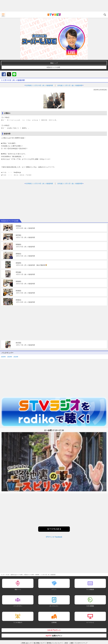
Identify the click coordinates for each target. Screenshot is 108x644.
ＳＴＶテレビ (90, 622)
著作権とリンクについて (54, 643)
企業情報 (54, 622)
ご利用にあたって (26, 643)
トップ (3, 575)
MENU (3, 15)
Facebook (4, 74)
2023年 (16, 357)
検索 (105, 15)
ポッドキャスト (54, 606)
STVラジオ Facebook (54, 537)
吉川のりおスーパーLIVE (17, 575)
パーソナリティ (18, 606)
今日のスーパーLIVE (53, 67)
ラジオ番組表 (90, 589)
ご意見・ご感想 (69, 643)
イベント (54, 589)
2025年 (3, 357)
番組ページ (18, 589)
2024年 (10, 357)
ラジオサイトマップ (81, 643)
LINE (14, 74)
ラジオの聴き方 (18, 622)
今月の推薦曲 (90, 606)
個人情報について (39, 643)
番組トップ (54, 63)
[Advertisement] (54, 6)
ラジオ (7, 575)
